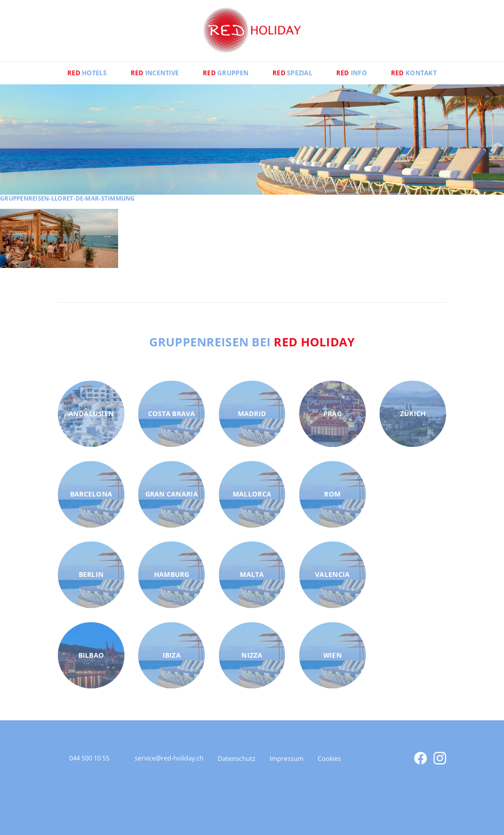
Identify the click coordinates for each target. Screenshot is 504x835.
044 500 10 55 (89, 758)
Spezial (292, 73)
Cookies (329, 759)
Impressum (287, 759)
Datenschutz (237, 759)
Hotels (87, 73)
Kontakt (414, 73)
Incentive (155, 73)
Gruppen (226, 73)
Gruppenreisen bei (252, 342)
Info (352, 73)
